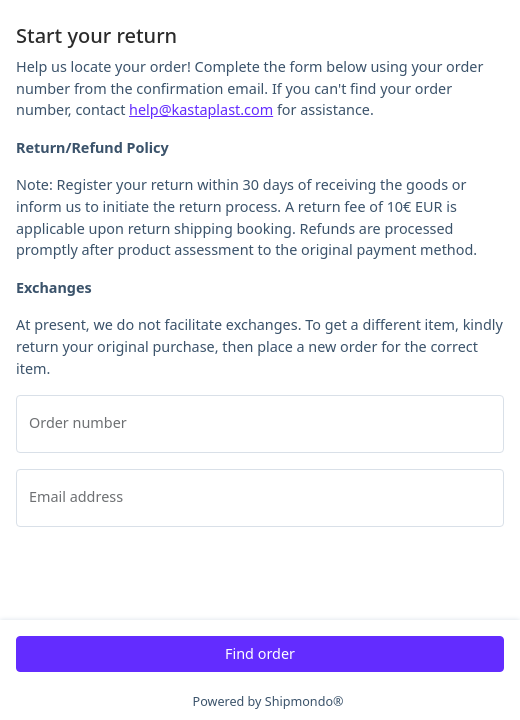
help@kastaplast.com (201, 109)
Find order (260, 653)
